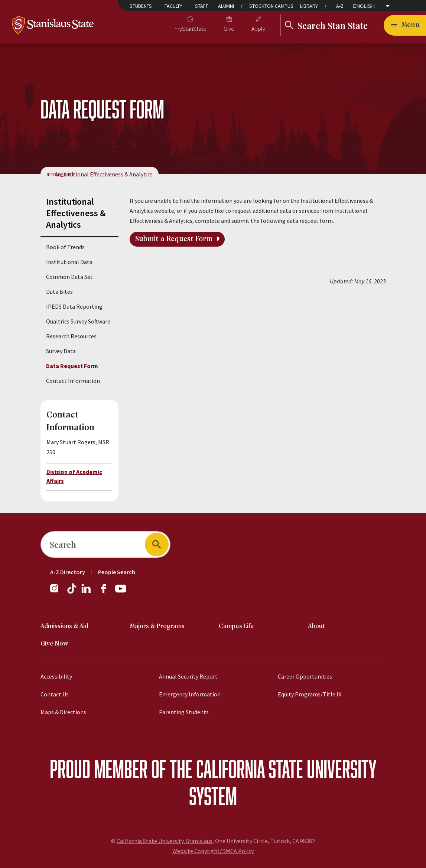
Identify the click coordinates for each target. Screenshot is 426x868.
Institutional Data (69, 262)
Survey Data (61, 351)
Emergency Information (190, 694)
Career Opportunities (305, 676)
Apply (258, 29)
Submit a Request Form (174, 239)
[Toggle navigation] (405, 25)
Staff (202, 6)
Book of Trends (65, 247)
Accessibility (56, 676)
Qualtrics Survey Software (78, 321)
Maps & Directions (63, 712)
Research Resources (71, 336)
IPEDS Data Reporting (74, 306)
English (364, 6)
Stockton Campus (271, 6)
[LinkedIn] (87, 592)
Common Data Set (69, 277)
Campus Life (236, 626)
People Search (117, 572)
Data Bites (59, 292)
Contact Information (73, 381)
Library (309, 6)
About (316, 626)
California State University (286, 769)
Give (229, 29)
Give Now (54, 644)
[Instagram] (57, 592)
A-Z (340, 6)
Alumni (226, 6)
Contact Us (55, 694)
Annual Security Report (188, 676)
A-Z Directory (68, 572)
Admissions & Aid (64, 626)
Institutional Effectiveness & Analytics (104, 174)
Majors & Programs (157, 626)
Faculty (173, 6)
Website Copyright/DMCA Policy (213, 851)
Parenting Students (184, 712)
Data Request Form (72, 366)
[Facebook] (107, 592)
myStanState (191, 29)
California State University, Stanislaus (165, 841)
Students (141, 6)
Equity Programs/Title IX (310, 694)
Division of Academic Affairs (74, 476)
